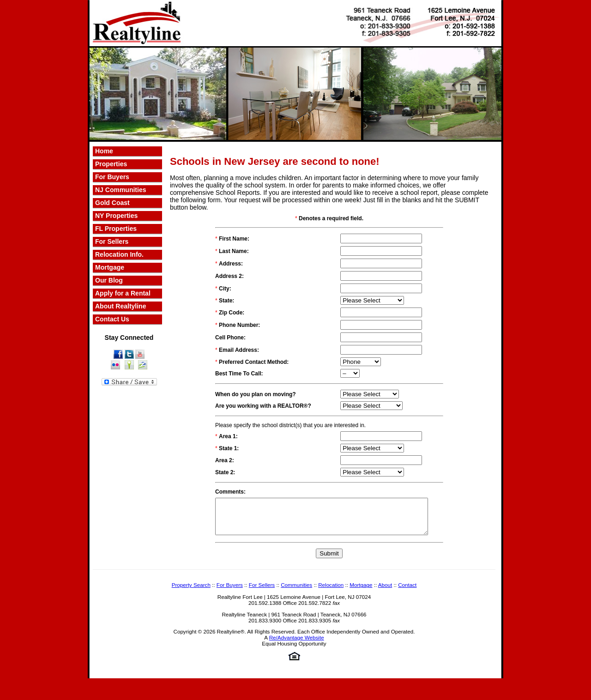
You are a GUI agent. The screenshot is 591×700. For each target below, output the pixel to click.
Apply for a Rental (123, 293)
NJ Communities (121, 190)
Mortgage (110, 267)
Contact (407, 592)
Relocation (331, 592)
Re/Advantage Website (297, 644)
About (385, 592)
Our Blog (109, 280)
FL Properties (116, 229)
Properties (111, 164)
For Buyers (112, 177)
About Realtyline (121, 306)
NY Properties (116, 216)
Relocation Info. (119, 254)
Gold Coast (112, 203)
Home (104, 151)
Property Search (191, 592)
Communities (296, 592)
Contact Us (112, 319)
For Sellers (112, 241)
